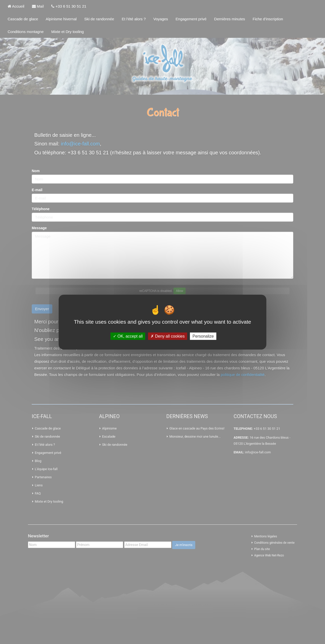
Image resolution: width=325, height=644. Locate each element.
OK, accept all (128, 336)
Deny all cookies (168, 336)
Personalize (203, 336)
